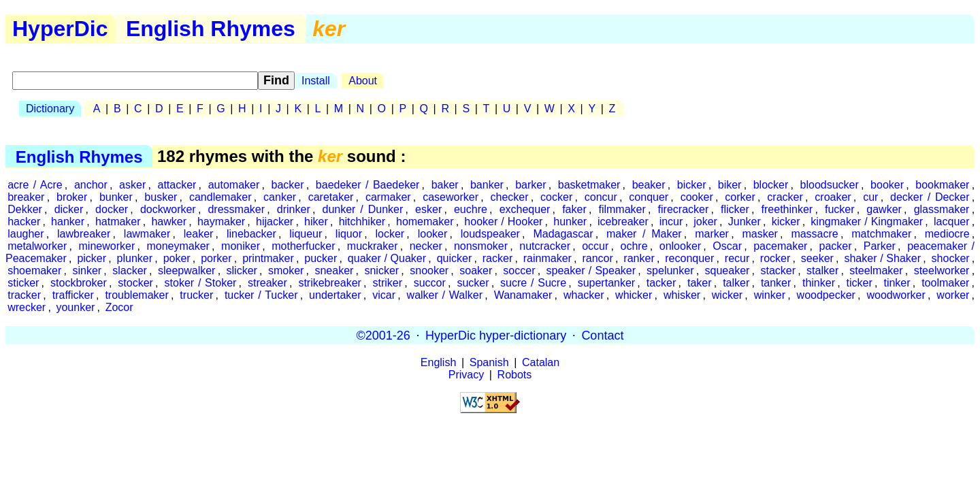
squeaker (728, 271)
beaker (649, 185)
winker (770, 295)
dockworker (168, 209)
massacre (814, 234)
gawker (884, 209)
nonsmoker (481, 246)
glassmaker (942, 209)
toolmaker (945, 283)
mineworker (107, 246)
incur (671, 222)
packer (836, 246)
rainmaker (548, 258)
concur (601, 197)
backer (288, 185)
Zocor (119, 307)
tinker (897, 283)
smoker (286, 271)
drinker (294, 209)
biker (730, 185)
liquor (349, 234)
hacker (24, 222)
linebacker (251, 234)
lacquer (951, 222)
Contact (602, 335)
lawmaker (147, 234)
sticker (23, 283)
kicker (786, 222)
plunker (135, 258)
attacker (177, 185)
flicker (735, 209)
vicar (384, 295)
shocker (951, 258)
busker (161, 197)
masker (759, 234)
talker (736, 283)
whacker (584, 295)
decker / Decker (930, 197)
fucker (840, 209)
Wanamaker (523, 295)
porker (216, 258)
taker (700, 283)
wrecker (27, 307)
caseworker (451, 197)
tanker (776, 283)
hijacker (275, 222)
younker (75, 307)
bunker (116, 197)
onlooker (680, 246)
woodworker (896, 295)
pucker (321, 258)
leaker (199, 234)
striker (387, 283)
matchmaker (881, 234)
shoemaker (34, 271)
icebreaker (623, 222)
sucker (473, 283)
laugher (26, 234)
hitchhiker (362, 222)
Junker (745, 222)
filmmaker (622, 209)
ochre (634, 246)
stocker (135, 283)
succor (430, 283)
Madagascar (563, 234)
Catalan (541, 362)
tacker (661, 283)
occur (595, 246)
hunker (570, 222)
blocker (771, 185)
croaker (833, 197)
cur (870, 197)
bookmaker (942, 185)
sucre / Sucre (533, 283)
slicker (242, 271)
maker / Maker (644, 234)
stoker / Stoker (201, 283)
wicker (727, 295)
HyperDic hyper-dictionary (496, 335)
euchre (471, 209)
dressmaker (236, 209)
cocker (556, 197)
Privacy (466, 375)
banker (487, 185)
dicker (69, 209)
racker (497, 258)
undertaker (335, 295)
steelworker (942, 271)
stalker (822, 271)
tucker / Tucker (261, 295)
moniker (241, 246)
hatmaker (118, 222)
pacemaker (780, 246)
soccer (519, 271)
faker (574, 209)
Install (316, 81)
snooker (429, 271)
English (438, 362)
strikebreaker (329, 283)
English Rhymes (211, 29)
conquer (649, 197)
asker (132, 185)
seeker (817, 258)
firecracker (684, 209)
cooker (697, 197)
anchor (91, 185)
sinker (87, 271)
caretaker (331, 197)
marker (712, 234)
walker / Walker (445, 295)
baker (445, 185)
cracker (785, 197)
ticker (860, 283)
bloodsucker (830, 185)
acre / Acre (35, 185)
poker (177, 258)
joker (705, 222)
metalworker (37, 246)
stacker (778, 271)
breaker (26, 197)
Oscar (727, 246)
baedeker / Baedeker (368, 185)
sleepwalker (186, 271)
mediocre (947, 234)
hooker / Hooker (503, 222)
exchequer (525, 209)
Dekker (25, 209)
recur (737, 258)
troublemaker (136, 295)
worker (953, 295)
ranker (639, 258)
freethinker (787, 209)
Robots (515, 375)
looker (433, 234)
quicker (455, 258)
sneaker (334, 271)
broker (72, 197)
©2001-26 (383, 335)
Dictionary (50, 109)
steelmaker (876, 271)
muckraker (373, 246)
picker (92, 258)
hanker (68, 222)
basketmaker (589, 185)
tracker (24, 295)
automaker (234, 185)
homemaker (425, 222)
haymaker (221, 222)
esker (428, 209)
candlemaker (220, 197)
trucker (196, 295)
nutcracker (545, 246)
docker (112, 209)
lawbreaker (84, 234)
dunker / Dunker (362, 209)
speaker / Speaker (591, 271)
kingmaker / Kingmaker (867, 222)
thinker (819, 283)
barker (530, 185)
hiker (316, 222)
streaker (267, 283)
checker (510, 197)
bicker (692, 185)
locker (390, 234)
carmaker (388, 197)
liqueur (306, 234)
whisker (682, 295)
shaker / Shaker (882, 258)
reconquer (689, 258)
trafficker (73, 295)
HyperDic (60, 29)
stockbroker (79, 283)
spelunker (670, 271)
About (363, 81)
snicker (381, 271)
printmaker (268, 258)
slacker (130, 271)
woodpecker (826, 295)
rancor (597, 258)
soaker (476, 271)
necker (426, 246)
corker (740, 197)
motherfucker (303, 246)
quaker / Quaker (387, 258)
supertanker (607, 283)
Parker (880, 246)
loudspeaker (490, 234)
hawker (169, 222)
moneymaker (178, 246)
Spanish (489, 362)
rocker (775, 258)
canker (280, 197)
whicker (634, 295)
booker (887, 185)
